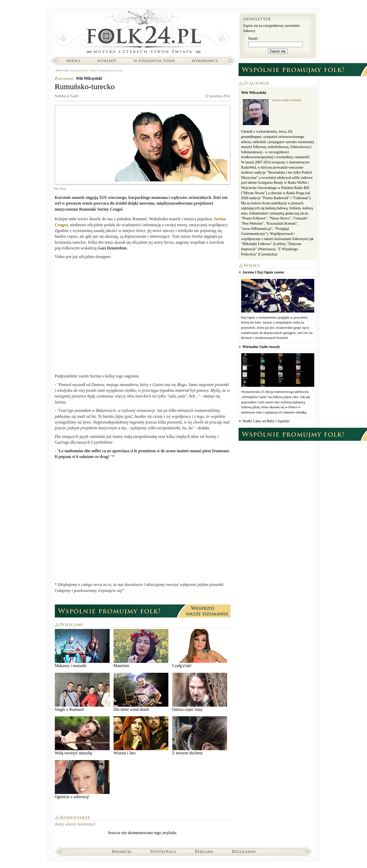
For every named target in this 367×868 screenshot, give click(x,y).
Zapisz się (278, 51)
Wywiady (107, 61)
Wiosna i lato (141, 736)
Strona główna (143, 33)
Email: (253, 38)
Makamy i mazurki (82, 648)
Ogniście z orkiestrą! (82, 780)
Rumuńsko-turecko (111, 70)
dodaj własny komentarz (75, 824)
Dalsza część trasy (200, 692)
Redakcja (122, 851)
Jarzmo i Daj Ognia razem (263, 272)
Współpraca (163, 851)
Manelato (141, 648)
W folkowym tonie (154, 61)
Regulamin (244, 851)
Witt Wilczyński (89, 78)
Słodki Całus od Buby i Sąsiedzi (266, 421)
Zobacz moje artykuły (287, 100)
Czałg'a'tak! (200, 648)
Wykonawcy (205, 61)
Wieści (73, 61)
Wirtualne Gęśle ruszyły (261, 347)
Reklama (204, 851)
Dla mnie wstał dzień (141, 692)
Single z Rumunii (82, 692)
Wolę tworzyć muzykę (82, 736)
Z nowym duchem (200, 736)
